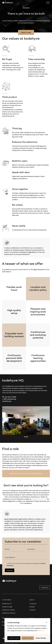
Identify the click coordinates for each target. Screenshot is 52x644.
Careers (32, 607)
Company (33, 604)
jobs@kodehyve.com (39, 499)
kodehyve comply (8, 610)
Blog (4, 622)
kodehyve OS (7, 604)
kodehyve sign (7, 607)
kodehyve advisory (9, 613)
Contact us (45, 588)
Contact (32, 610)
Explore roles (26, 32)
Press (4, 625)
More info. (42, 631)
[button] (47, 622)
